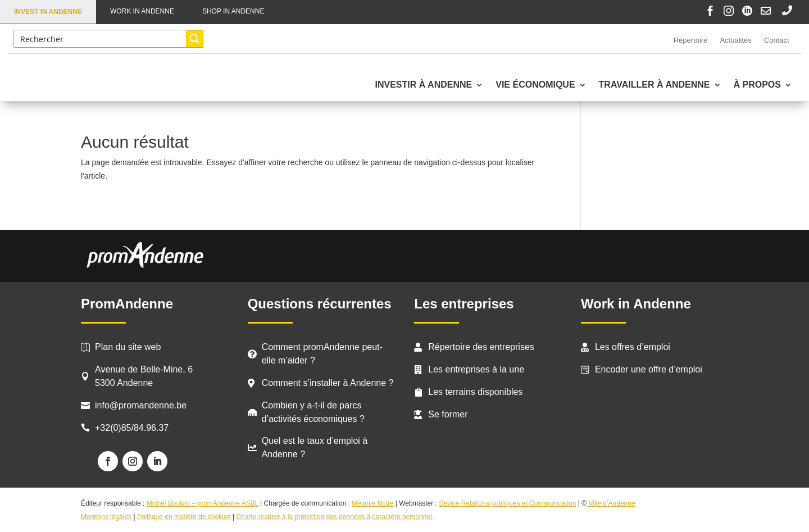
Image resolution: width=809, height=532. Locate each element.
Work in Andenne (142, 11)
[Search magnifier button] (194, 39)
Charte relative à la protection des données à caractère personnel (335, 517)
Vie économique (535, 85)
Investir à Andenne (423, 85)
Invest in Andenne (48, 12)
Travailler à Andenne (655, 85)
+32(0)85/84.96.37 (132, 428)
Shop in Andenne (233, 11)
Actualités (735, 40)
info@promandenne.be (141, 405)
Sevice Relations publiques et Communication (507, 503)
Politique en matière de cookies (184, 517)
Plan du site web (128, 347)
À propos (757, 85)
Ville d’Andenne (611, 503)
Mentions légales (106, 517)
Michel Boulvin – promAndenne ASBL (203, 503)
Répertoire (691, 40)
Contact (777, 40)
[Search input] (100, 39)
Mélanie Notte (372, 503)
